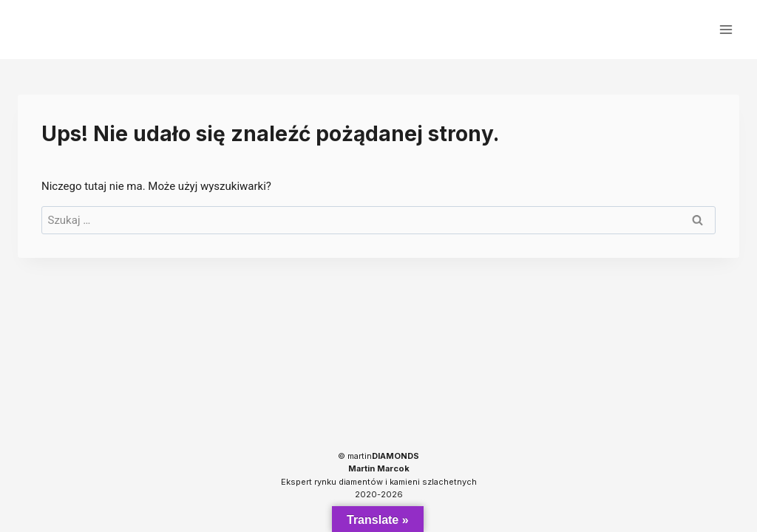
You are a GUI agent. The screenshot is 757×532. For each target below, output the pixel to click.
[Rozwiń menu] (726, 29)
